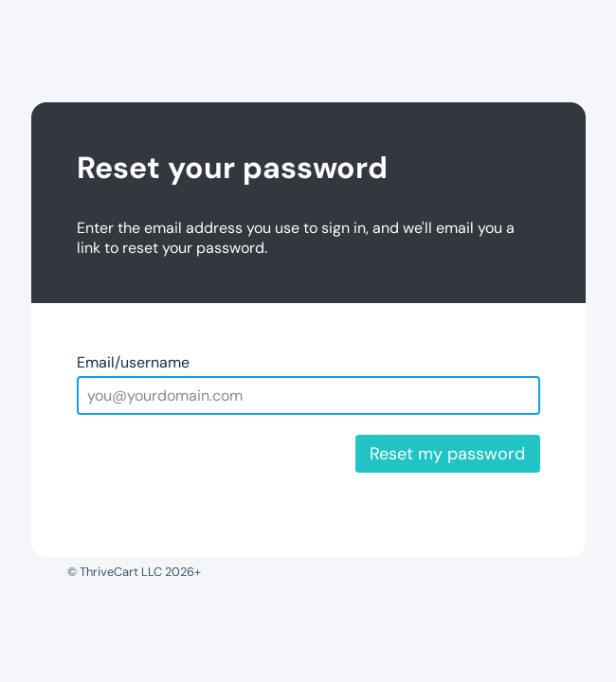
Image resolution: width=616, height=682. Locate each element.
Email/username (133, 362)
